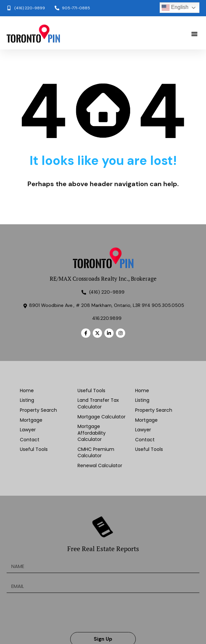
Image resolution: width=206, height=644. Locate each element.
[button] (194, 34)
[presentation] (57, 612)
